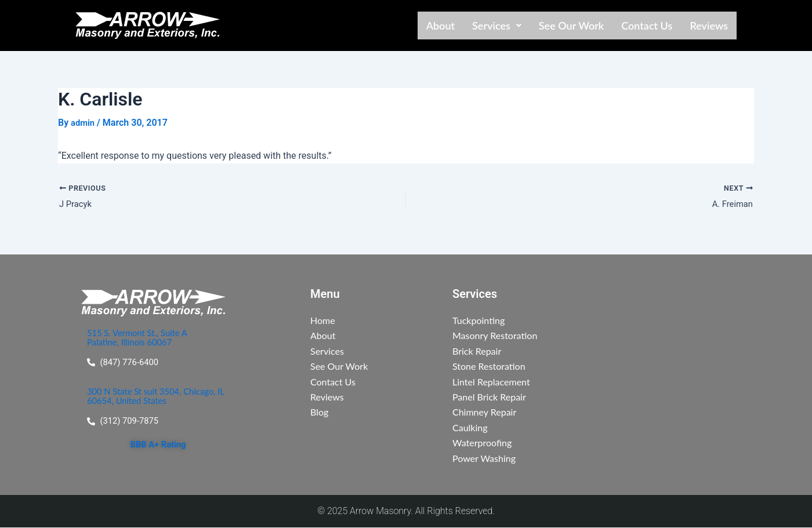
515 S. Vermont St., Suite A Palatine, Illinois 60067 (142, 337)
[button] (497, 26)
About (441, 26)
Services (497, 26)
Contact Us (647, 26)
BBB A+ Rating (158, 447)
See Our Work (571, 26)
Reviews (709, 26)
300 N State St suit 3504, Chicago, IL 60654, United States (157, 397)
